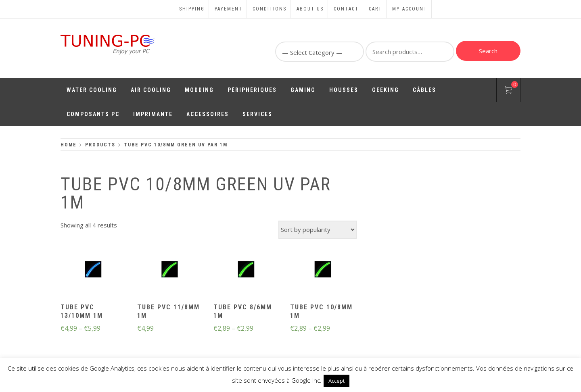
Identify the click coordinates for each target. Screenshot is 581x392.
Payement (229, 9)
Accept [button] (336, 381)
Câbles (424, 90)
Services (257, 114)
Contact (346, 9)
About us (310, 9)
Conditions (270, 9)
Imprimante (153, 114)
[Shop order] (318, 230)
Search (488, 51)
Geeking (386, 90)
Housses (344, 90)
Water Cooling (92, 90)
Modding (199, 90)
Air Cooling (151, 90)
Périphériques (252, 90)
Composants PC (93, 114)
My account (410, 9)
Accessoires (208, 114)
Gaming (303, 90)
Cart (375, 9)
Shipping (192, 9)
